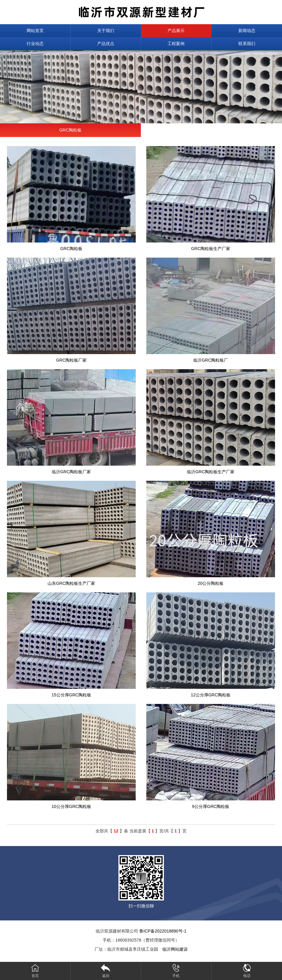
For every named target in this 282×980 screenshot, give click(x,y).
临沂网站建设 (175, 949)
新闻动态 (247, 31)
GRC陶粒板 (70, 130)
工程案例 (176, 44)
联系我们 (247, 44)
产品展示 (176, 31)
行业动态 (35, 44)
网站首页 (35, 31)
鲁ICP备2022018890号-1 (163, 931)
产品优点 (106, 44)
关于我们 (106, 31)
